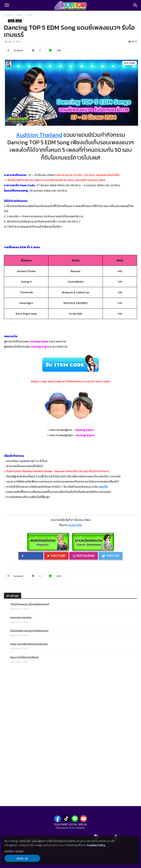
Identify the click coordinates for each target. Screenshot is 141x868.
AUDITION (75, 525)
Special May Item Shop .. (21, 617)
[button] (7, 5)
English (19, 851)
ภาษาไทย (9, 851)
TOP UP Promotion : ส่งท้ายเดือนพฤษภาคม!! (30, 604)
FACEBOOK (31, 556)
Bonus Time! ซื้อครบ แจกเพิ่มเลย (24, 657)
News (19, 15)
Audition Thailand (39, 135)
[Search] (135, 5)
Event (29, 15)
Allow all (22, 858)
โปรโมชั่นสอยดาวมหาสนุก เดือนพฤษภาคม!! (29, 631)
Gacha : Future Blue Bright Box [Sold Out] (29, 644)
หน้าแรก (8, 15)
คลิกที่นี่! (103, 487)
